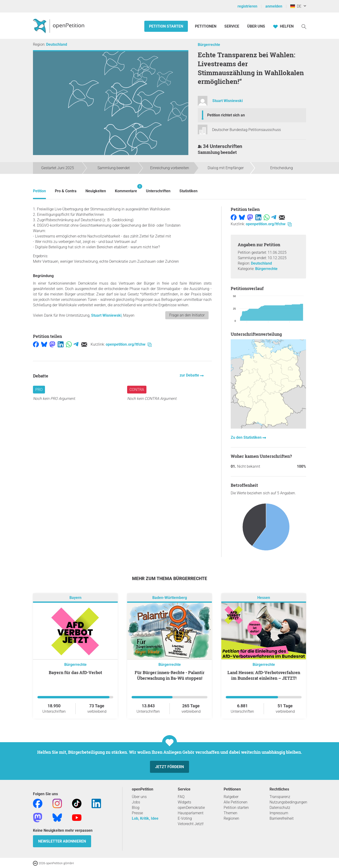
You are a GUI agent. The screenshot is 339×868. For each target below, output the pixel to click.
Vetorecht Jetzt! (191, 824)
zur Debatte (190, 375)
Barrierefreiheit (282, 818)
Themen (230, 813)
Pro (39, 390)
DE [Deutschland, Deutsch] (296, 6)
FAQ (181, 797)
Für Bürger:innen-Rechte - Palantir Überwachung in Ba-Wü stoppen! (170, 675)
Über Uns (256, 26)
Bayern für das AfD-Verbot (75, 672)
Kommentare (126, 189)
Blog (136, 808)
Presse (137, 813)
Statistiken (188, 191)
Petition (39, 191)
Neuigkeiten (96, 191)
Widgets (184, 802)
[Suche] (304, 26)
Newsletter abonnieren (62, 841)
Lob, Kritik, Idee (145, 818)
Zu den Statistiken (247, 437)
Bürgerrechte (209, 45)
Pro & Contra (66, 191)
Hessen (264, 598)
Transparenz (280, 797)
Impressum (279, 813)
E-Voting (185, 818)
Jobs (136, 802)
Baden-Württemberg (170, 598)
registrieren (247, 6)
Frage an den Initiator (187, 315)
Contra (137, 390)
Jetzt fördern (169, 767)
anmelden (274, 6)
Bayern (75, 598)
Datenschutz (280, 808)
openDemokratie (191, 808)
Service (232, 26)
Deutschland (57, 44)
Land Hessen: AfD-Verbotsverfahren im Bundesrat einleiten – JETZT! (264, 675)
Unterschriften (158, 191)
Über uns (139, 797)
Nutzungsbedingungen (288, 802)
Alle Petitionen (236, 802)
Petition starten (166, 26)
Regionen (231, 818)
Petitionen (206, 26)
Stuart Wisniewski (228, 101)
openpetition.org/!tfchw (129, 344)
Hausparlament (191, 813)
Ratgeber (231, 797)
